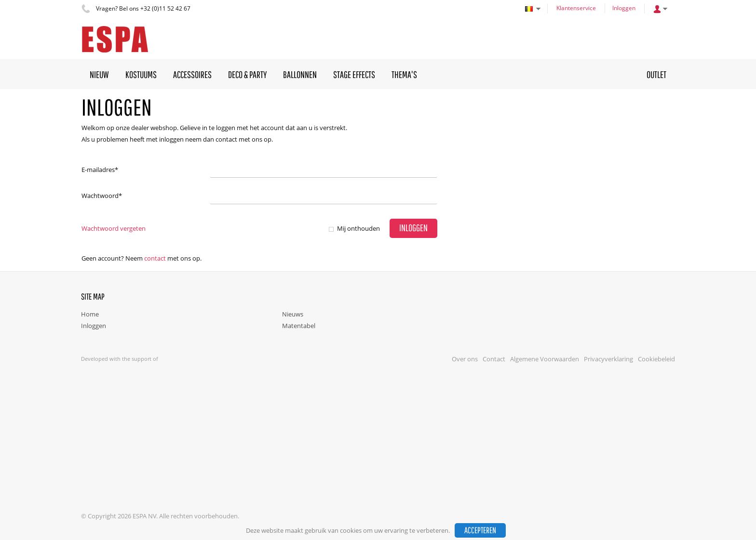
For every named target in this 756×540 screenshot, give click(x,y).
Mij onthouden (358, 228)
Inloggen (624, 8)
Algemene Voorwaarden (545, 359)
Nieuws (293, 314)
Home (90, 314)
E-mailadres (100, 170)
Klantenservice (576, 8)
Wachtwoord (102, 196)
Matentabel (299, 326)
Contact (155, 258)
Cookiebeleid (656, 359)
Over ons (465, 359)
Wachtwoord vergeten (114, 228)
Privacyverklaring (608, 359)
